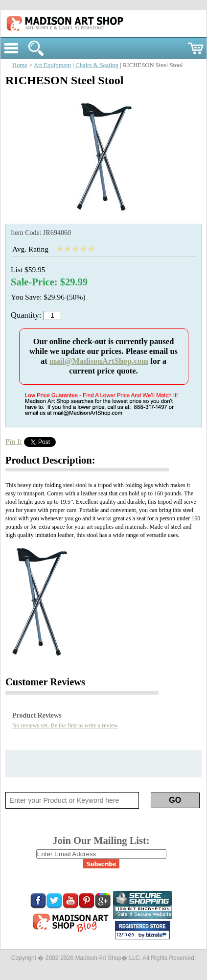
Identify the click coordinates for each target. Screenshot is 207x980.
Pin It (14, 441)
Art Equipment (52, 65)
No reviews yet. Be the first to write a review (65, 725)
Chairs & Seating (97, 65)
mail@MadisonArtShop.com (99, 361)
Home (20, 65)
